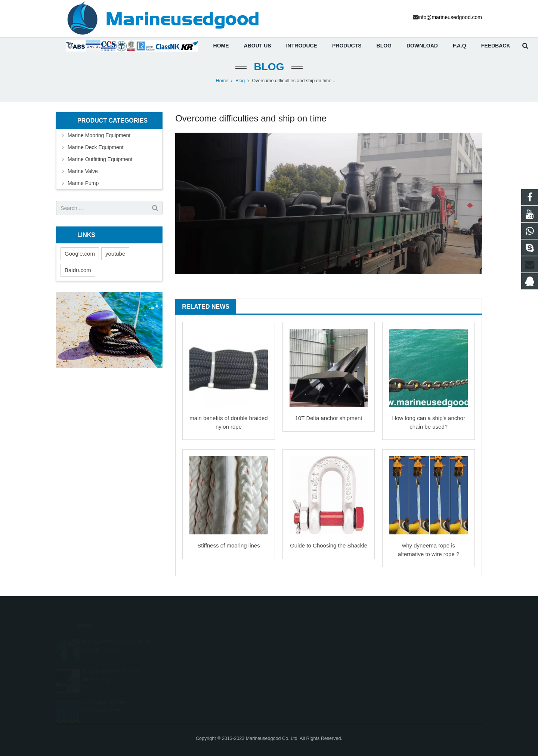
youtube (115, 261)
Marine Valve (83, 178)
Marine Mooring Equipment (99, 142)
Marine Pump (83, 190)
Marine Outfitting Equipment (100, 166)
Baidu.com (78, 277)
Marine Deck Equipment (95, 154)
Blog (269, 74)
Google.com (80, 261)
